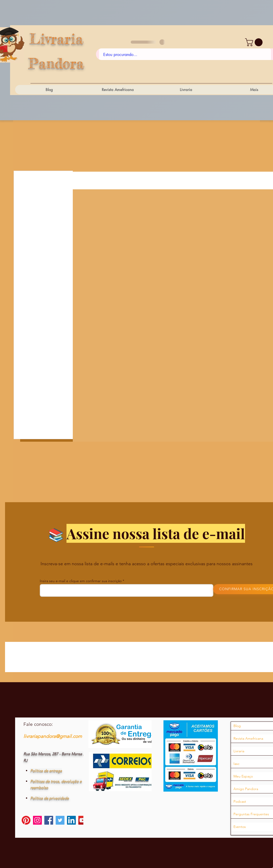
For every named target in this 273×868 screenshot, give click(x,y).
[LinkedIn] (71, 820)
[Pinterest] (26, 820)
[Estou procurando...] (185, 55)
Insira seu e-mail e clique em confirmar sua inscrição (81, 581)
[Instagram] (37, 820)
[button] (255, 42)
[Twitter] (60, 820)
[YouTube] (83, 820)
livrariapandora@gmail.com (53, 736)
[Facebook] (49, 820)
